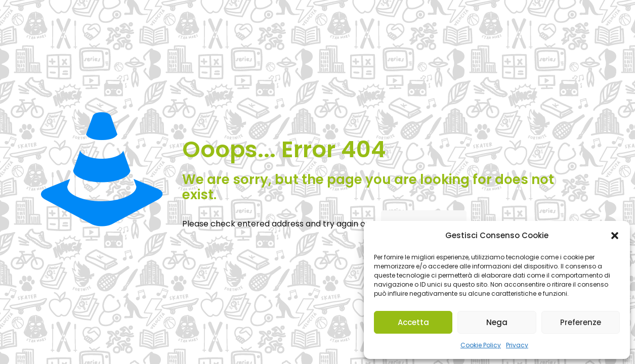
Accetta (413, 322)
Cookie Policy (481, 345)
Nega (497, 322)
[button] (615, 236)
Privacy (517, 345)
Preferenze (581, 322)
